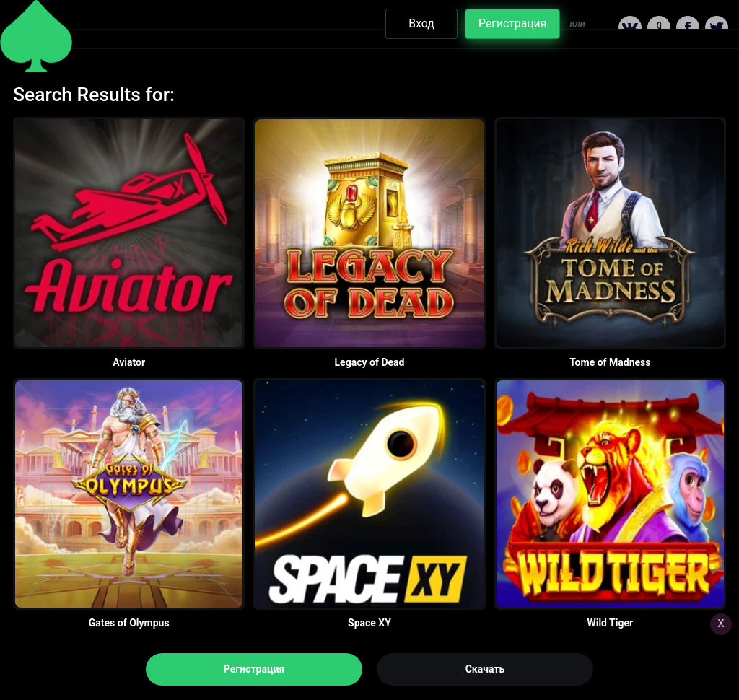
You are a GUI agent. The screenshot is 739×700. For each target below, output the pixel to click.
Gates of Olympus (129, 623)
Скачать (485, 669)
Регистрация (254, 669)
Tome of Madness (610, 362)
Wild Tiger (610, 623)
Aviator (129, 362)
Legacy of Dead (370, 362)
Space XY (369, 623)
